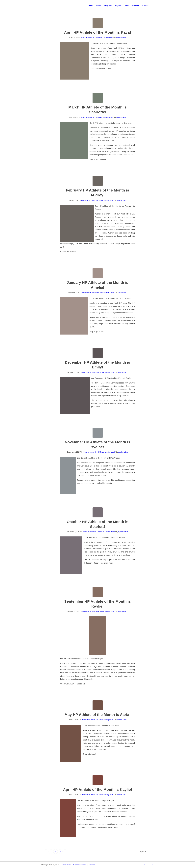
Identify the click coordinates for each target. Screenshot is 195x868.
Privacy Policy (66, 865)
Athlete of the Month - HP (89, 38)
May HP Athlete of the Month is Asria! (98, 715)
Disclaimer (92, 865)
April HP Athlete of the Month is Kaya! (97, 32)
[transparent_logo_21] (41, 6)
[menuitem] (91, 6)
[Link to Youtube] (148, 865)
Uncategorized (108, 38)
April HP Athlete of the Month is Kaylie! (97, 790)
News (100, 38)
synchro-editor (121, 38)
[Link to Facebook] (145, 865)
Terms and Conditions (80, 865)
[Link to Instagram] (152, 865)
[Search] (152, 6)
